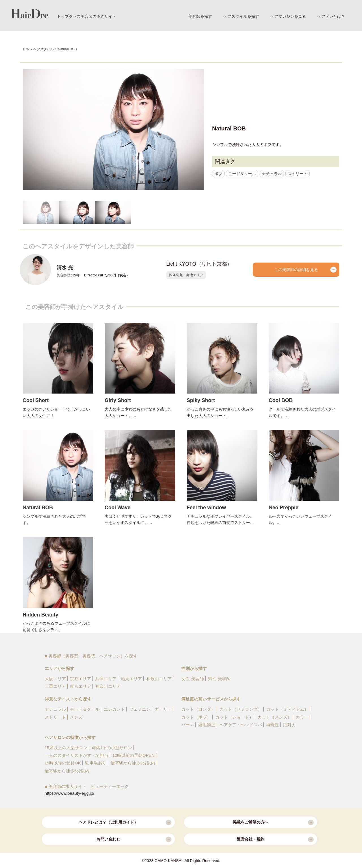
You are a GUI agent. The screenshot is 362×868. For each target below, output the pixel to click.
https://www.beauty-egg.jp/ (70, 793)
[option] (113, 129)
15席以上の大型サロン (66, 748)
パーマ (188, 725)
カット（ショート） (234, 717)
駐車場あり (96, 763)
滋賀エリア (131, 679)
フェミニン (140, 709)
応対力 (289, 725)
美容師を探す (200, 16)
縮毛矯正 (207, 725)
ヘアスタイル (44, 49)
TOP (26, 49)
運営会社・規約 (275, 839)
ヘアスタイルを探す (241, 16)
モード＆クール (242, 174)
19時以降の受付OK (63, 763)
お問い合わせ (134, 839)
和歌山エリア (159, 679)
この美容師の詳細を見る (305, 270)
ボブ (218, 174)
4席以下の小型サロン (112, 748)
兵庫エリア (106, 679)
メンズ (76, 717)
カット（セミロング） (241, 709)
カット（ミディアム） (287, 709)
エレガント (114, 709)
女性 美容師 (192, 679)
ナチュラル (272, 174)
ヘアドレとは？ (331, 16)
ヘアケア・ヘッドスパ (241, 725)
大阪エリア (55, 679)
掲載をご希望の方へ (273, 822)
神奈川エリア (108, 686)
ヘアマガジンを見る (288, 16)
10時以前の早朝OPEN (133, 755)
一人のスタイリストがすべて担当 (77, 755)
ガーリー (163, 709)
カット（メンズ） (275, 717)
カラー (302, 717)
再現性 (272, 725)
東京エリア (80, 686)
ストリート (298, 174)
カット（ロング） (198, 709)
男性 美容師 (219, 679)
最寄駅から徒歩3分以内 (133, 763)
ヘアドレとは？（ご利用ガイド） (125, 822)
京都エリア (80, 679)
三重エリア (55, 686)
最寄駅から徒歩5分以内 (67, 771)
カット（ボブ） (196, 717)
